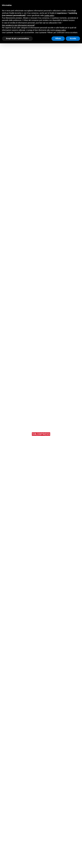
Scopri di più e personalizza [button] (17, 38)
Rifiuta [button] (58, 38)
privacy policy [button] (61, 30)
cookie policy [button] (49, 15)
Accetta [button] (73, 38)
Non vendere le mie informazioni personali (18, 25)
